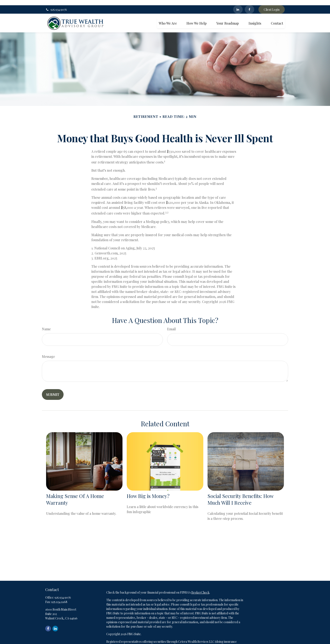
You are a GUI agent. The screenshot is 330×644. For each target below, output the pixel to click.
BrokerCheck (200, 587)
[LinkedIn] (238, 4)
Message (48, 351)
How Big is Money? (148, 491)
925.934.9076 (56, 4)
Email (171, 323)
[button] (168, 18)
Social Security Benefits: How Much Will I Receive (240, 494)
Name (46, 323)
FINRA (188, 641)
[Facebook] (249, 4)
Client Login (272, 4)
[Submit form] (53, 389)
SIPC (197, 641)
